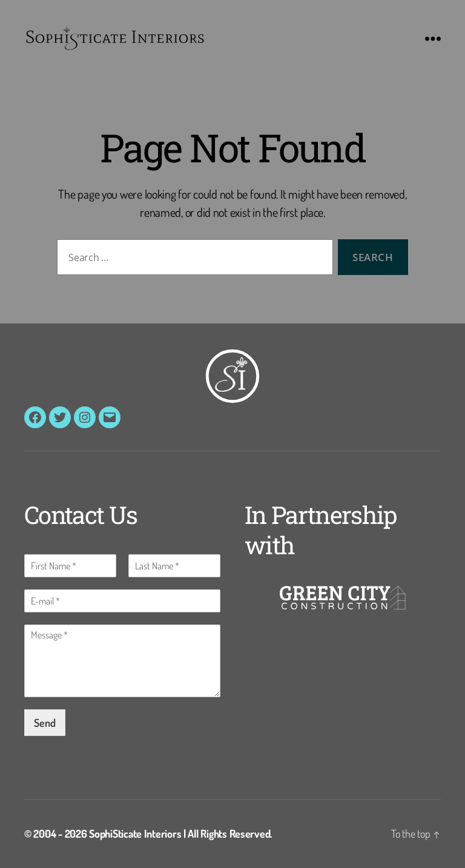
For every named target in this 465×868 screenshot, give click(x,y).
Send (45, 723)
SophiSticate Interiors (135, 833)
